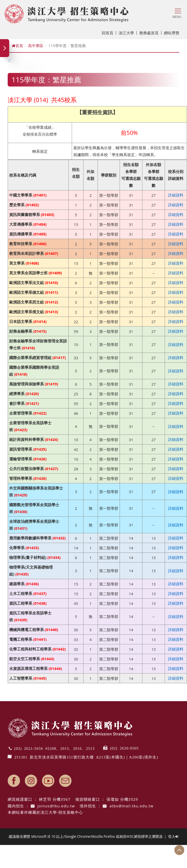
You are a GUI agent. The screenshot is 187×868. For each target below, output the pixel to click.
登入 (173, 836)
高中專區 (36, 46)
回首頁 (109, 33)
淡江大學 (128, 33)
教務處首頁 (150, 33)
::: (9, 60)
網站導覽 (172, 33)
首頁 (17, 46)
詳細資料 (176, 195)
